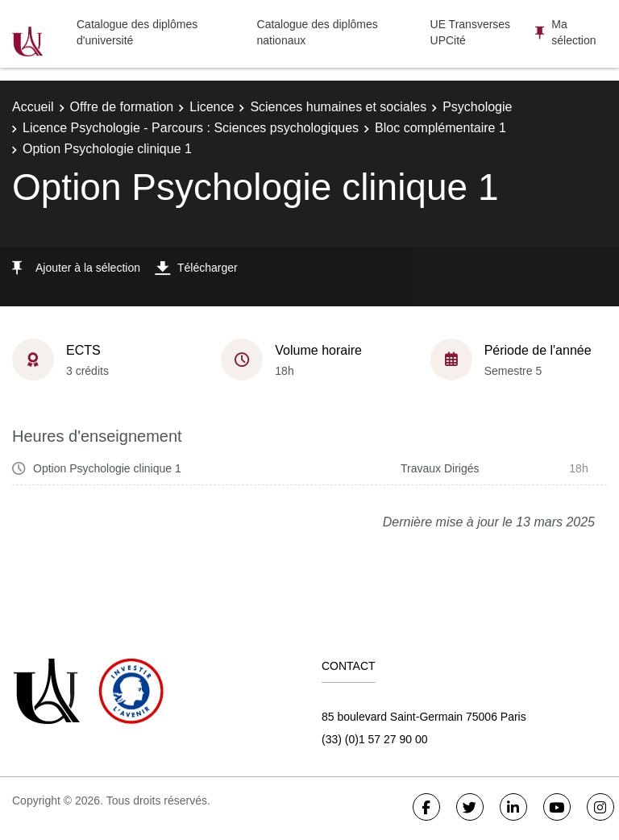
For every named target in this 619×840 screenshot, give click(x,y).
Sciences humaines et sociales (338, 107)
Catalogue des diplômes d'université (137, 32)
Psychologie (477, 107)
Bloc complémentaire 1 (440, 128)
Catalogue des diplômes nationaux (318, 32)
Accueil (33, 107)
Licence (212, 107)
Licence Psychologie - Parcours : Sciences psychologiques (191, 128)
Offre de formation (122, 107)
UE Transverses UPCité (471, 32)
